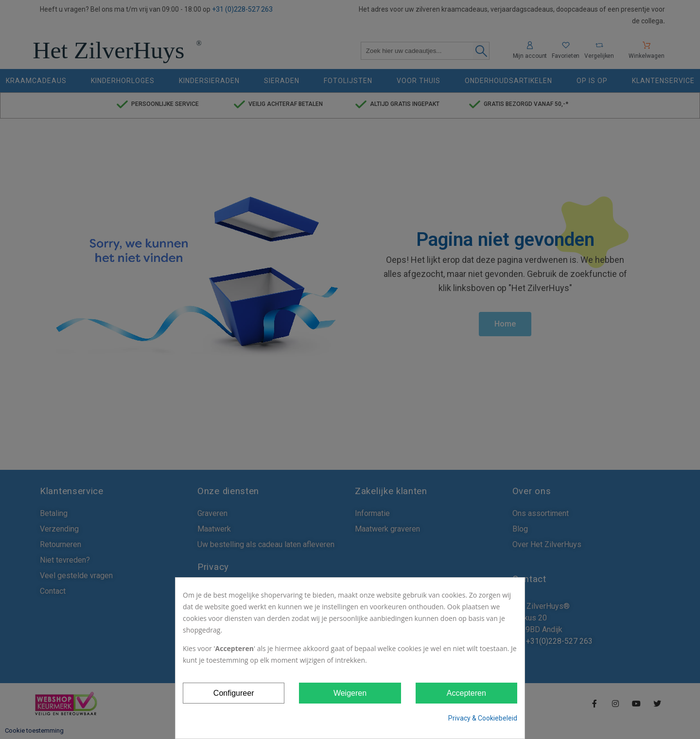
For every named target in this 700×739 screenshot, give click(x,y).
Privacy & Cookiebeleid (483, 718)
